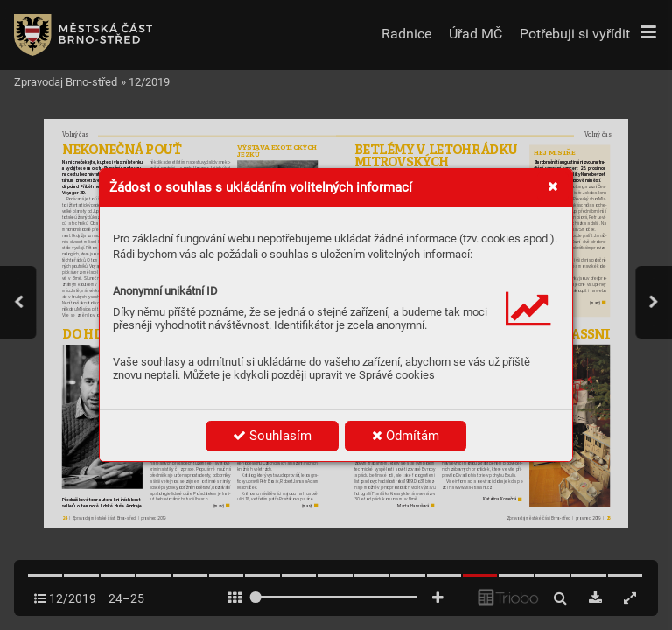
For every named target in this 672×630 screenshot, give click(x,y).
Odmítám (406, 436)
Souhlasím (272, 436)
